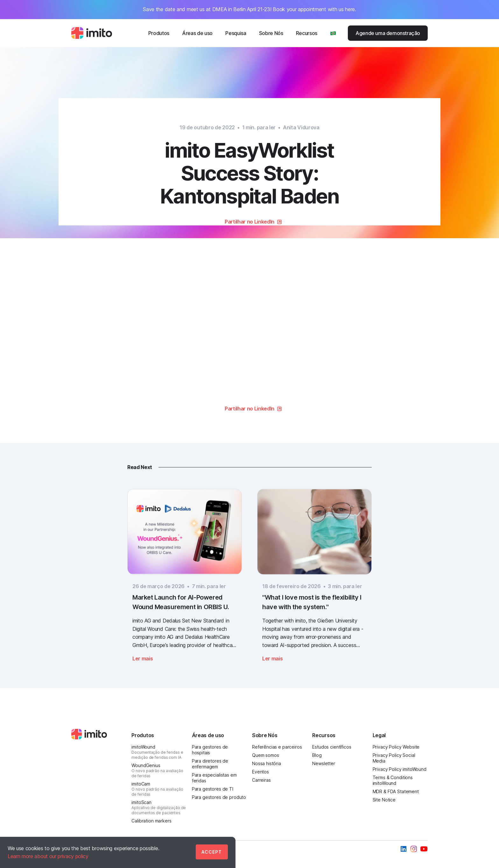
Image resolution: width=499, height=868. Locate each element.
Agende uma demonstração (388, 33)
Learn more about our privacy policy (48, 856)
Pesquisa (236, 33)
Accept (212, 852)
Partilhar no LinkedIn (250, 222)
